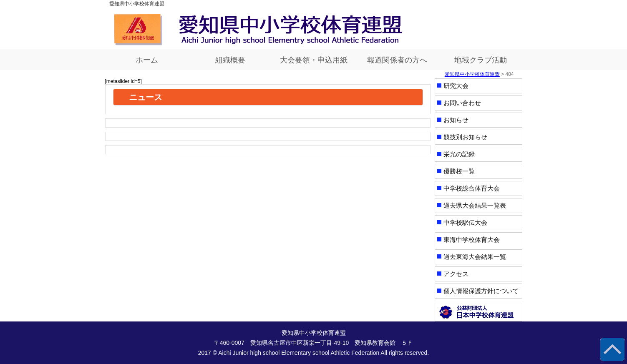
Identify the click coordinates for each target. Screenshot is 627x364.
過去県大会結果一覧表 (475, 205)
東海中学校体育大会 (472, 240)
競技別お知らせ (465, 137)
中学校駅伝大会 (465, 222)
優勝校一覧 (459, 171)
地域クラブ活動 (481, 60)
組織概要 (230, 60)
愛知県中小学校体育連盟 (472, 74)
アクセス (456, 274)
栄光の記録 (459, 154)
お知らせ (456, 120)
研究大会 (456, 86)
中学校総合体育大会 (472, 188)
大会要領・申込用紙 (314, 60)
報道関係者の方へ (397, 60)
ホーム (147, 60)
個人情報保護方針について (481, 291)
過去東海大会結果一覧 (475, 257)
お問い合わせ (462, 103)
